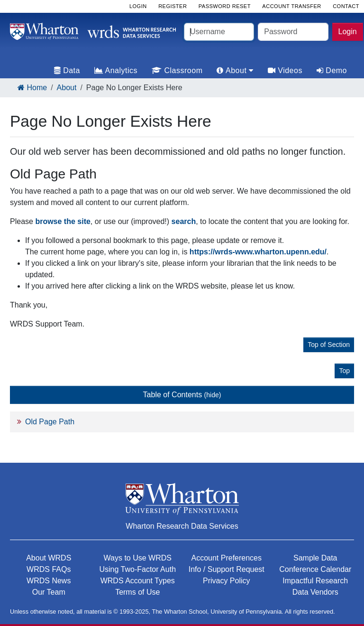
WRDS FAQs (49, 569)
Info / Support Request (227, 569)
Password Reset (225, 6)
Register (173, 6)
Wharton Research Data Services (182, 526)
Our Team (49, 592)
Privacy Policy (227, 581)
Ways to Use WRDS (138, 558)
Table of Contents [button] (182, 395)
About (67, 88)
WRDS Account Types (138, 581)
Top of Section (329, 345)
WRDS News (49, 581)
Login (348, 32)
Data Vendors (315, 592)
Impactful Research (315, 581)
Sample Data (315, 558)
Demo (332, 70)
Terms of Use (137, 592)
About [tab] (235, 70)
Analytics (116, 70)
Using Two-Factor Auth (137, 569)
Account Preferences (226, 558)
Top (344, 371)
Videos (285, 70)
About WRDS (49, 558)
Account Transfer (291, 6)
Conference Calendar (315, 569)
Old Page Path (50, 422)
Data (67, 70)
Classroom (177, 70)
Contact (346, 6)
